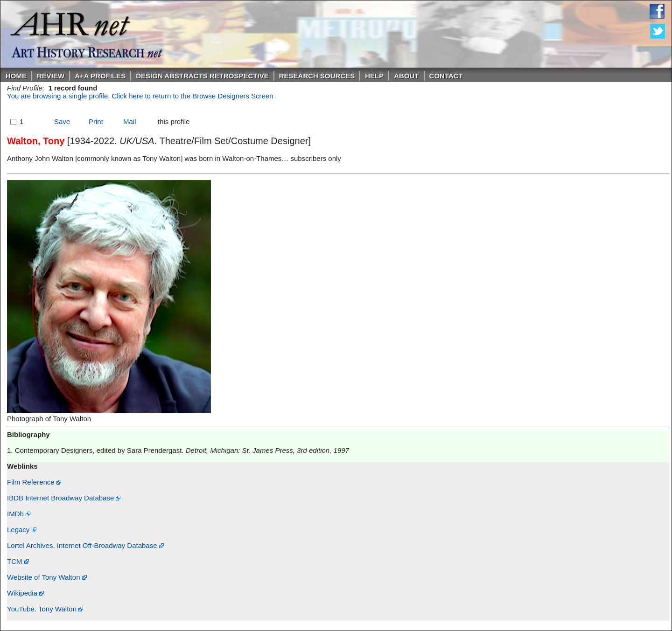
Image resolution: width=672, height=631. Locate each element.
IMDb (19, 514)
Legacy (22, 530)
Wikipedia (25, 593)
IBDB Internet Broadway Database (64, 498)
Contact (446, 76)
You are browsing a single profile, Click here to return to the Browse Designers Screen (140, 96)
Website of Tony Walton (47, 577)
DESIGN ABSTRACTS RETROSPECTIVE (202, 76)
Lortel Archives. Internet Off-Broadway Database (85, 545)
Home (16, 76)
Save (62, 121)
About (406, 76)
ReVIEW (51, 76)
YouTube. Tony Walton (45, 609)
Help (374, 76)
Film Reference (34, 482)
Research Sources (317, 76)
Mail (130, 121)
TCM (18, 561)
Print (96, 121)
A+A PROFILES (100, 76)
